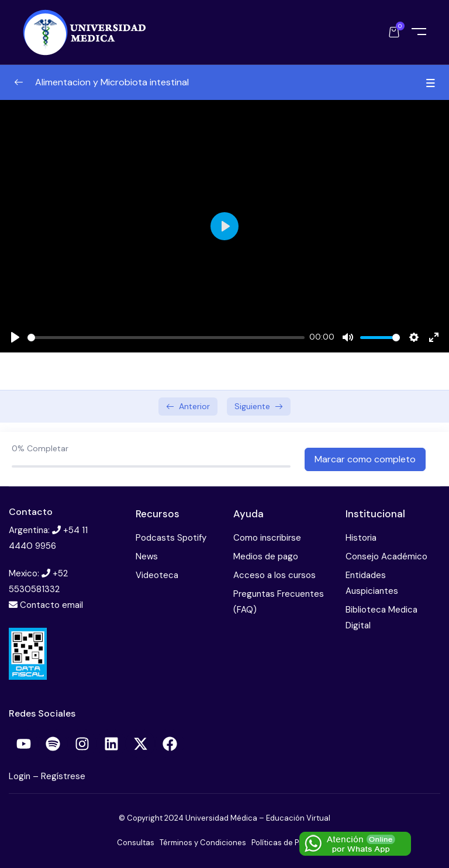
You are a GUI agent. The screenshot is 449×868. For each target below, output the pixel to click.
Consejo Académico (386, 556)
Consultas (136, 843)
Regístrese (63, 776)
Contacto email (51, 605)
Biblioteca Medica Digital (381, 618)
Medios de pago (266, 556)
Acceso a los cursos (274, 575)
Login (21, 776)
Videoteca (157, 575)
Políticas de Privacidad (292, 843)
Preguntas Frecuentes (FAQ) (279, 602)
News (147, 556)
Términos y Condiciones (203, 843)
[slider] (166, 338)
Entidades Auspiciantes (372, 583)
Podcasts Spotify (171, 538)
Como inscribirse (267, 538)
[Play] (15, 337)
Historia (361, 538)
